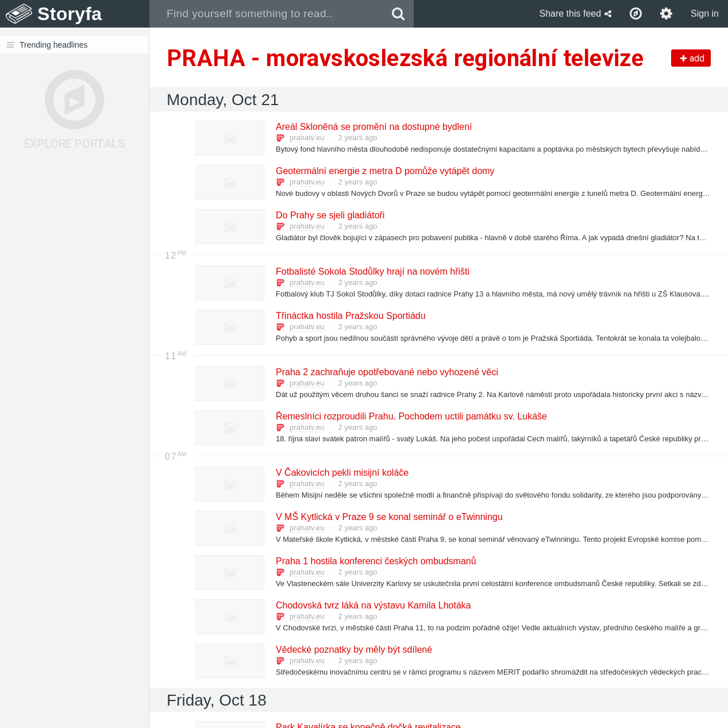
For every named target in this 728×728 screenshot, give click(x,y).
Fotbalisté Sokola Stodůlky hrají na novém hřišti (372, 271)
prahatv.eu (307, 138)
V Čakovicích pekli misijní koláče (342, 473)
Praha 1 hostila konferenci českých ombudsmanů (375, 561)
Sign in (705, 14)
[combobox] (266, 14)
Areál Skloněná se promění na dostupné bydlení (373, 127)
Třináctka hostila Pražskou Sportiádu (350, 316)
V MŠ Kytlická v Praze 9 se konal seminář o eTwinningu (389, 517)
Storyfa (70, 14)
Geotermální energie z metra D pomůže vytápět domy (385, 171)
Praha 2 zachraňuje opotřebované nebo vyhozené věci (386, 372)
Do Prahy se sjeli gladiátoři (330, 215)
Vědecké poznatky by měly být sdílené (353, 650)
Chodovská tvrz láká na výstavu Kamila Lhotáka (373, 605)
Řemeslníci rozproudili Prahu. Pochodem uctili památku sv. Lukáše (411, 416)
